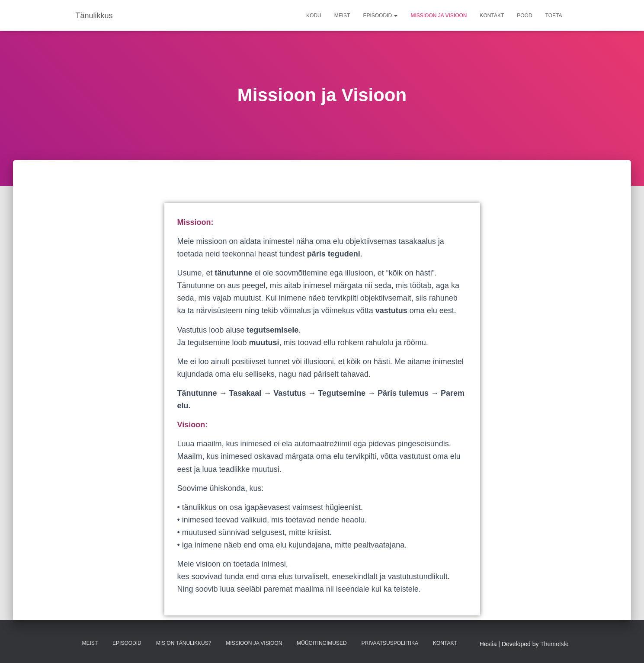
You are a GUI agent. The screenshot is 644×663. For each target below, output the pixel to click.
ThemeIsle (554, 644)
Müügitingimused (322, 643)
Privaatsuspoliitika (390, 643)
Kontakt (492, 16)
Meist (342, 16)
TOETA (554, 16)
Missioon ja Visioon (439, 16)
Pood (524, 16)
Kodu (314, 16)
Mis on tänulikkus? (184, 643)
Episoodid (380, 16)
